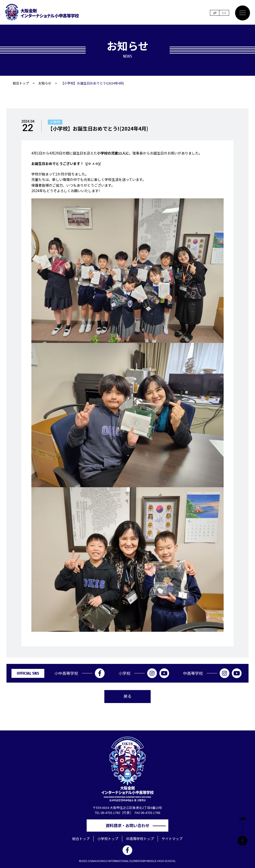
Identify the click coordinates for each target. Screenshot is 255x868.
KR (224, 13)
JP (214, 13)
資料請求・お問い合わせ (129, 825)
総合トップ (21, 83)
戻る (127, 696)
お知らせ (45, 83)
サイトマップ (172, 839)
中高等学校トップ (140, 839)
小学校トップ (108, 839)
